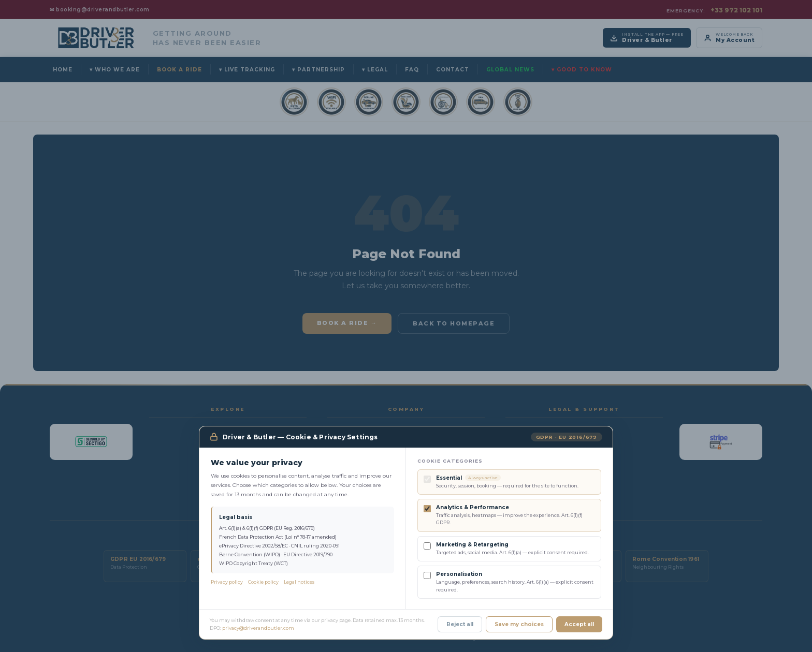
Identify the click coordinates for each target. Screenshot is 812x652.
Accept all (579, 624)
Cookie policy (263, 582)
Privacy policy (227, 582)
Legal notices (299, 582)
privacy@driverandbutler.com (258, 628)
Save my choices (519, 624)
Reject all (460, 624)
